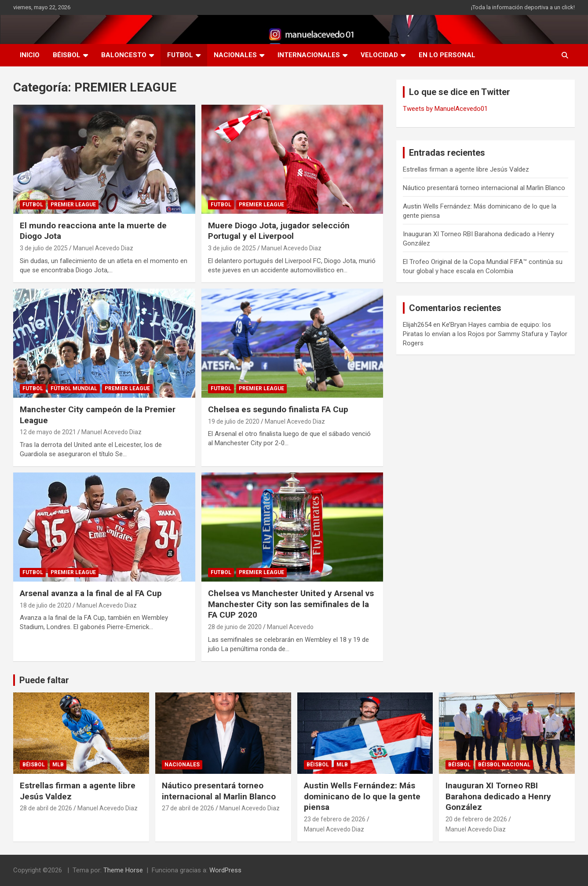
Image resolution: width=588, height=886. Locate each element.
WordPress (225, 870)
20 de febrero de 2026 (476, 819)
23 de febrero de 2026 (335, 819)
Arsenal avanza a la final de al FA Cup (91, 593)
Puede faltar (44, 680)
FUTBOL (180, 55)
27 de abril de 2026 (188, 808)
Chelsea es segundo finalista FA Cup (278, 409)
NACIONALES (235, 55)
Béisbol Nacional (504, 765)
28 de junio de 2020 (235, 627)
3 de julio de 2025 (44, 248)
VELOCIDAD (379, 55)
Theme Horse (123, 870)
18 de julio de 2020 (46, 605)
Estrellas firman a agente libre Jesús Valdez (466, 169)
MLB (58, 765)
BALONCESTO (124, 55)
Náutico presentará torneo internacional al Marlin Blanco (484, 188)
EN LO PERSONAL (447, 55)
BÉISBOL (67, 55)
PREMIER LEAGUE (73, 205)
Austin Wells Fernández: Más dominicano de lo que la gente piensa (362, 796)
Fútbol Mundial (74, 388)
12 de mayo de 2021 (48, 432)
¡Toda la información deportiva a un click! (523, 7)
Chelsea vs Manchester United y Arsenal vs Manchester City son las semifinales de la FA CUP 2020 (291, 604)
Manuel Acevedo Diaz (103, 248)
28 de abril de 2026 (46, 808)
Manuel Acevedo (290, 627)
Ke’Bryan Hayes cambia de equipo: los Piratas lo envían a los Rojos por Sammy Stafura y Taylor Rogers (485, 334)
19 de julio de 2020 (234, 421)
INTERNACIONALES (309, 55)
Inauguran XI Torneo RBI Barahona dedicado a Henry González (498, 796)
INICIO (30, 55)
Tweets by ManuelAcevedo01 (445, 109)
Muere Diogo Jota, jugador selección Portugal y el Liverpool (279, 231)
